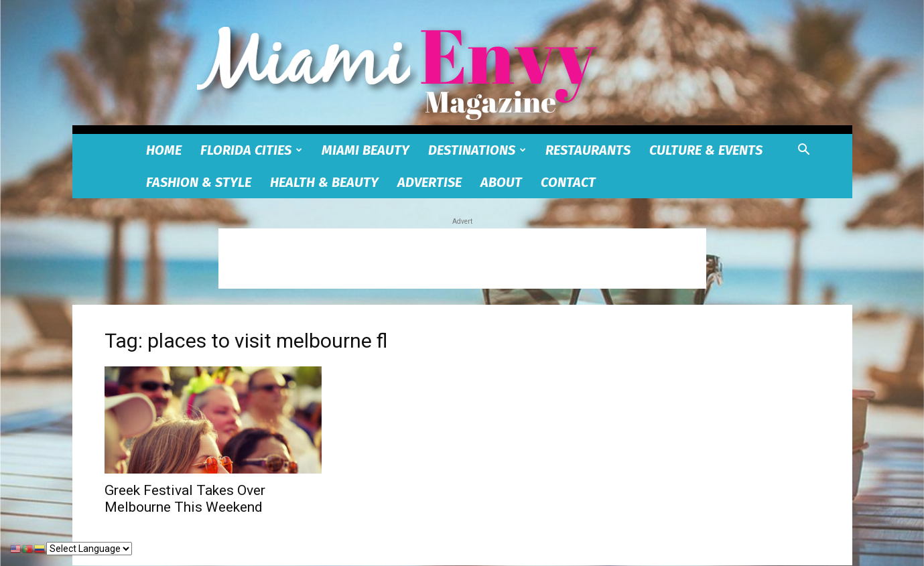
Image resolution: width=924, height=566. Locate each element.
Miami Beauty (366, 150)
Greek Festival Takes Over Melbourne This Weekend (185, 499)
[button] (804, 151)
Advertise (430, 182)
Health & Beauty (324, 182)
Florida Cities (251, 150)
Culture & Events (706, 150)
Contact (568, 182)
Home (164, 150)
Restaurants (588, 150)
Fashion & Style (199, 182)
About (501, 182)
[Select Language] (89, 549)
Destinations (477, 150)
